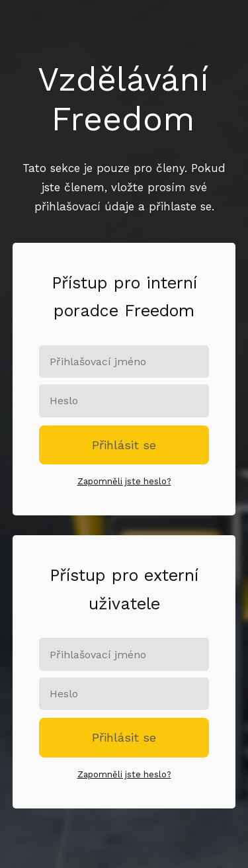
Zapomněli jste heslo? (124, 481)
